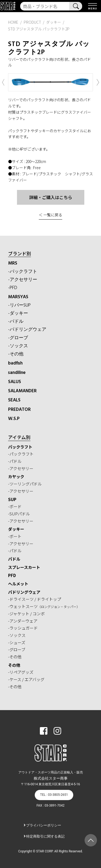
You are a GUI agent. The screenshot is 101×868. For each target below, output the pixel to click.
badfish (15, 363)
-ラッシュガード (23, 628)
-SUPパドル (19, 514)
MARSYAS (18, 297)
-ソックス (18, 346)
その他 (14, 665)
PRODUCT (32, 22)
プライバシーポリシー (44, 825)
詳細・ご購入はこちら (51, 197)
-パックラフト (23, 272)
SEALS (14, 400)
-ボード (15, 506)
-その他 (16, 354)
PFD (12, 575)
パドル (14, 559)
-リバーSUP (19, 305)
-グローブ (18, 338)
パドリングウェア (24, 592)
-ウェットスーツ (44, 606)
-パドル (16, 322)
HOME (13, 22)
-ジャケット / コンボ (26, 614)
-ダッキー (18, 313)
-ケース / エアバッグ (26, 679)
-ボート (15, 536)
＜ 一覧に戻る (50, 215)
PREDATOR (19, 410)
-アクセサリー (23, 280)
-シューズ (17, 642)
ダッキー (16, 529)
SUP (12, 499)
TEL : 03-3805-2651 (54, 795)
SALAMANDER (22, 391)
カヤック (16, 476)
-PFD (13, 288)
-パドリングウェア (27, 330)
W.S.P (14, 419)
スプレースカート (24, 567)
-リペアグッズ (21, 672)
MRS (13, 263)
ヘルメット (18, 584)
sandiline (17, 373)
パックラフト (20, 447)
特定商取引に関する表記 (45, 836)
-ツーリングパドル (25, 484)
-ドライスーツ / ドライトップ (35, 599)
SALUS (15, 382)
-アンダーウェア (23, 621)
